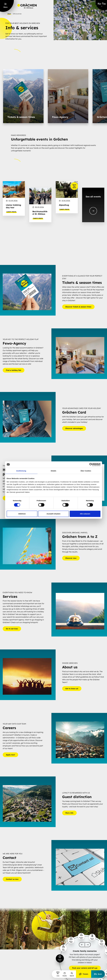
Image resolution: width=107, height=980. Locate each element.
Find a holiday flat (14, 370)
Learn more (11, 212)
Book (98, 974)
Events (65, 974)
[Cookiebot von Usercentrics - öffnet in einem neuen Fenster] (91, 465)
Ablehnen (22, 514)
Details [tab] (54, 471)
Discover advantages (74, 428)
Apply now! (10, 755)
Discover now (71, 558)
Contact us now (12, 879)
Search (72, 974)
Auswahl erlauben (53, 514)
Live (58, 974)
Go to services (12, 629)
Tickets (84, 974)
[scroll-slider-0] (82, 945)
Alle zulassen (85, 514)
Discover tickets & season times (78, 307)
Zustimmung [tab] (21, 471)
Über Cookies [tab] (86, 471)
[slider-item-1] (60, 958)
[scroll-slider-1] (88, 945)
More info (69, 813)
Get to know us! (72, 688)
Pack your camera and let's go (85, 968)
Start (9, 14)
